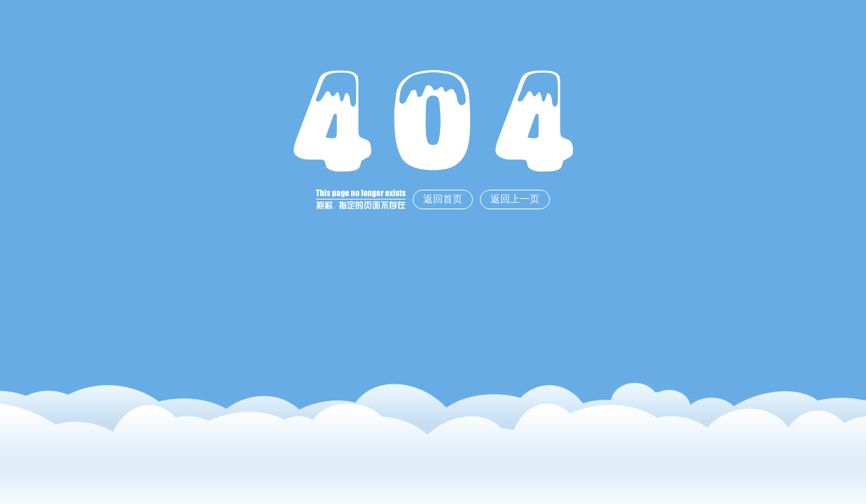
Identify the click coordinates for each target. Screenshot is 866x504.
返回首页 (443, 199)
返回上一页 (515, 199)
